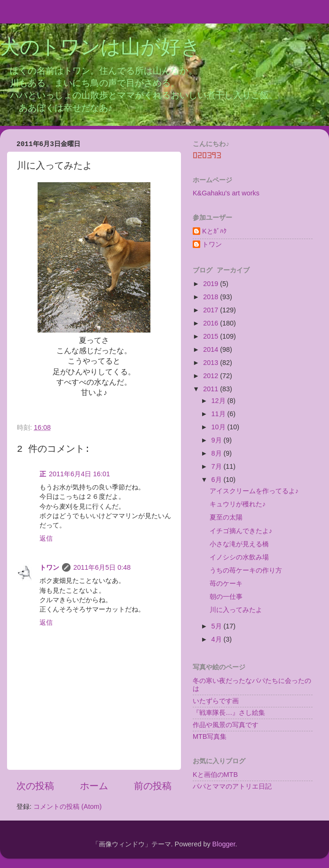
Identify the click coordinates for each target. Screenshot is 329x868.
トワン (49, 567)
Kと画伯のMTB (215, 775)
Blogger (224, 844)
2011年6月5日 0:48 (102, 567)
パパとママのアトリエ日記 (232, 786)
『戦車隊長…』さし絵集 (229, 713)
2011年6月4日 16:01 (79, 474)
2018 (211, 297)
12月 (219, 401)
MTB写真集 (210, 736)
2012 (211, 376)
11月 (219, 414)
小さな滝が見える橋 (239, 544)
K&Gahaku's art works (226, 193)
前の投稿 (153, 786)
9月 (218, 440)
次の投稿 (35, 786)
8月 (218, 453)
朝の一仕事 (226, 597)
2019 (211, 284)
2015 (211, 336)
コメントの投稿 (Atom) (67, 806)
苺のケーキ (226, 583)
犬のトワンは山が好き (100, 48)
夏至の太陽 (226, 517)
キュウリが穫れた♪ (238, 504)
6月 (218, 480)
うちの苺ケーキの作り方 (246, 570)
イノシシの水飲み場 (239, 557)
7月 (218, 466)
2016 (211, 323)
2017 (211, 310)
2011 (211, 389)
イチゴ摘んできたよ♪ (241, 531)
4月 (218, 639)
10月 (219, 427)
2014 (211, 349)
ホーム (94, 786)
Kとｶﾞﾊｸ (214, 231)
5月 (218, 626)
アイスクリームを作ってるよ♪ (254, 491)
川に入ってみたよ (236, 610)
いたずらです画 (216, 701)
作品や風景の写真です (226, 725)
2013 (211, 363)
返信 (46, 538)
